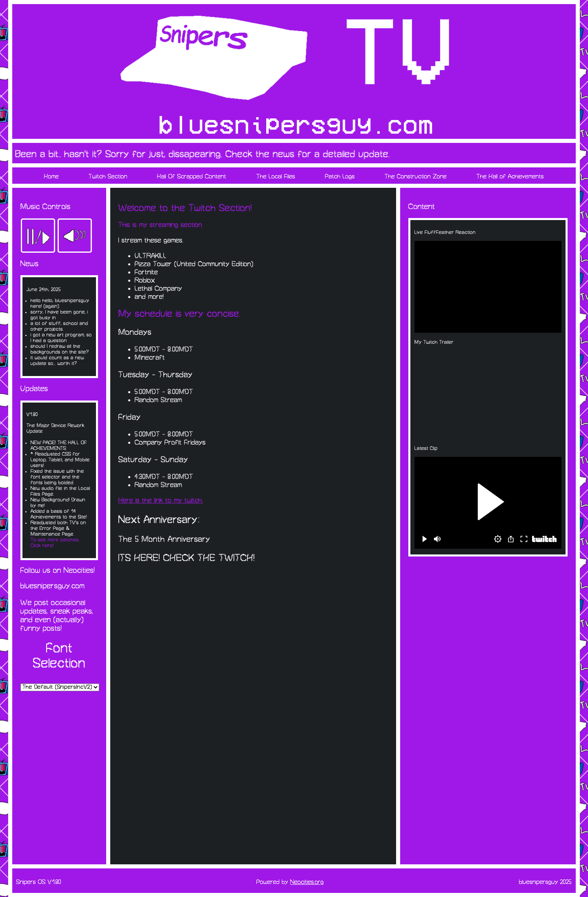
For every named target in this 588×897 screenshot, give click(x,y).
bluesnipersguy (539, 882)
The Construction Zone (416, 177)
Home (51, 177)
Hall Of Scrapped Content (192, 177)
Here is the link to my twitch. (161, 501)
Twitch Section (108, 177)
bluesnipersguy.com (53, 586)
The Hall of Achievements (510, 177)
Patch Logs (340, 177)
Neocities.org (307, 882)
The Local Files (276, 177)
